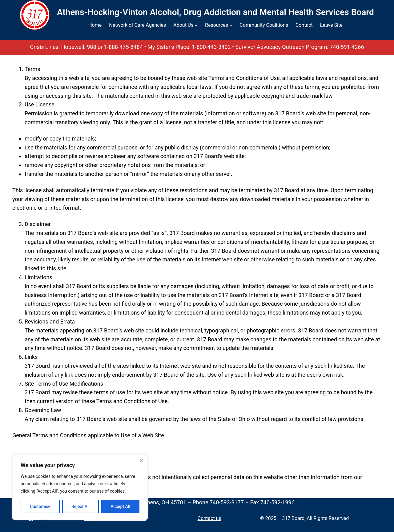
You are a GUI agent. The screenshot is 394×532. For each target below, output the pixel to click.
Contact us (209, 518)
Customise (40, 506)
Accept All (120, 506)
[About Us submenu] (196, 25)
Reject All (80, 506)
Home (95, 25)
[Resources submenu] (231, 25)
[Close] (141, 460)
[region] (80, 487)
